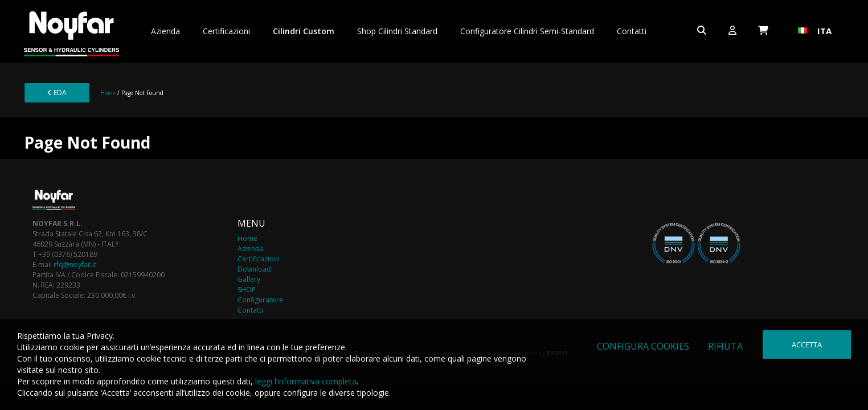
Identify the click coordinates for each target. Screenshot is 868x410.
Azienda (165, 31)
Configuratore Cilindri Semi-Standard (527, 31)
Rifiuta (725, 346)
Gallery (249, 279)
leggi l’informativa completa (306, 381)
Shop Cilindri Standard (397, 31)
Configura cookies (643, 346)
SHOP (247, 290)
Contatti (632, 31)
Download (254, 269)
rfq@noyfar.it (75, 265)
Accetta (807, 345)
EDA (57, 93)
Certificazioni (226, 31)
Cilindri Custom (304, 31)
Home (108, 93)
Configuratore (260, 300)
